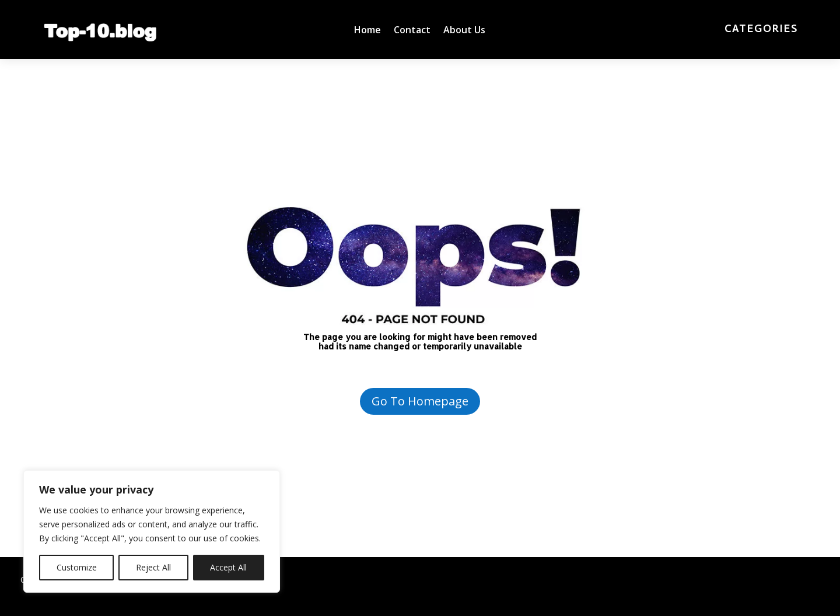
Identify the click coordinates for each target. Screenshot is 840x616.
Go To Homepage (420, 401)
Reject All (153, 567)
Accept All (228, 567)
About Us (464, 31)
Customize (77, 567)
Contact (412, 31)
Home (367, 31)
